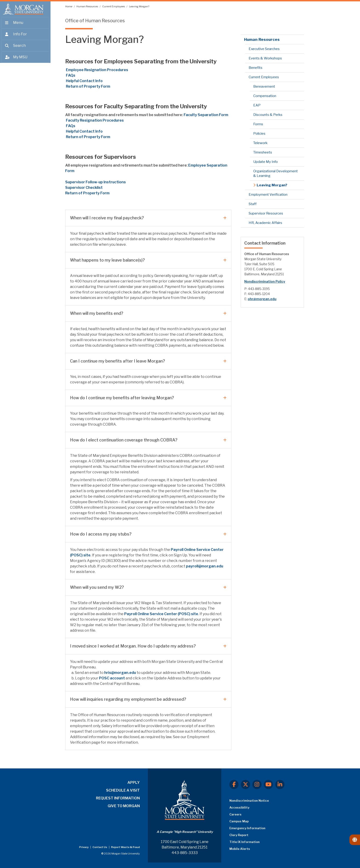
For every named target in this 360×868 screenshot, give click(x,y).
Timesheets (263, 152)
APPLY (134, 783)
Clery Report (239, 835)
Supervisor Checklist (84, 188)
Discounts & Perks (268, 115)
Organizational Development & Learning (276, 173)
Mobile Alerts (240, 849)
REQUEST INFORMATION (118, 798)
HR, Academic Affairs (265, 223)
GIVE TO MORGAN (124, 806)
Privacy (84, 847)
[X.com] (245, 784)
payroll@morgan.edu (205, 566)
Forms (258, 124)
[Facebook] (234, 784)
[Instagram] (257, 784)
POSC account (112, 678)
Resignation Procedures (94, 120)
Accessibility (239, 807)
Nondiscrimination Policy (265, 281)
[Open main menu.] (25, 26)
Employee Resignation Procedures (97, 70)
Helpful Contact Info (84, 81)
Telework (260, 143)
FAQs (70, 75)
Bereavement (264, 87)
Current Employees (114, 6)
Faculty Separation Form (206, 115)
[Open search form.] (25, 49)
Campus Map (239, 821)
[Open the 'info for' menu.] (25, 37)
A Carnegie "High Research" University (185, 832)
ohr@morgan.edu (262, 299)
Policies (259, 134)
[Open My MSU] (25, 60)
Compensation (265, 96)
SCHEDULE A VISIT (123, 790)
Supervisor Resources (266, 213)
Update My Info (266, 162)
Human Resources (87, 6)
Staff (253, 204)
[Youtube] (268, 784)
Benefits (256, 68)
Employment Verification (268, 195)
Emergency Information (247, 828)
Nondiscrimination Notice (249, 801)
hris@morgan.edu (120, 673)
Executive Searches (264, 49)
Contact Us (100, 847)
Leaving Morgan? (139, 6)
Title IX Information (245, 842)
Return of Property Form (88, 86)
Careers (235, 814)
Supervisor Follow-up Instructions (96, 182)
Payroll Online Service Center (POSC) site (161, 614)
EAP (257, 105)
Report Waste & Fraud (125, 847)
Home (69, 6)
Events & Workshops (265, 58)
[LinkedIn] (280, 784)
